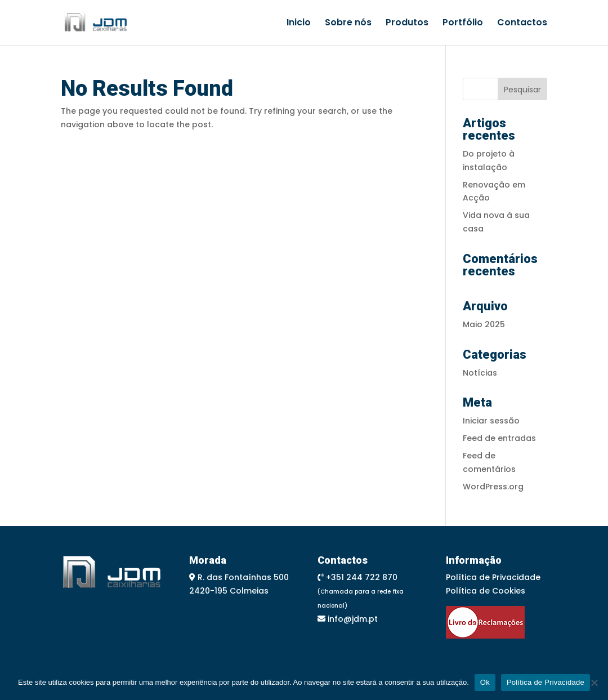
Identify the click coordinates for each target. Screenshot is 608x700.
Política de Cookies (486, 591)
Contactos (522, 24)
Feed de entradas (499, 438)
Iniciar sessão (491, 421)
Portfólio (463, 24)
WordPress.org (493, 487)
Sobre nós (348, 24)
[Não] (594, 683)
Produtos (407, 24)
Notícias (480, 373)
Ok (485, 682)
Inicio (299, 24)
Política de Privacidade (493, 577)
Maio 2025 (484, 324)
